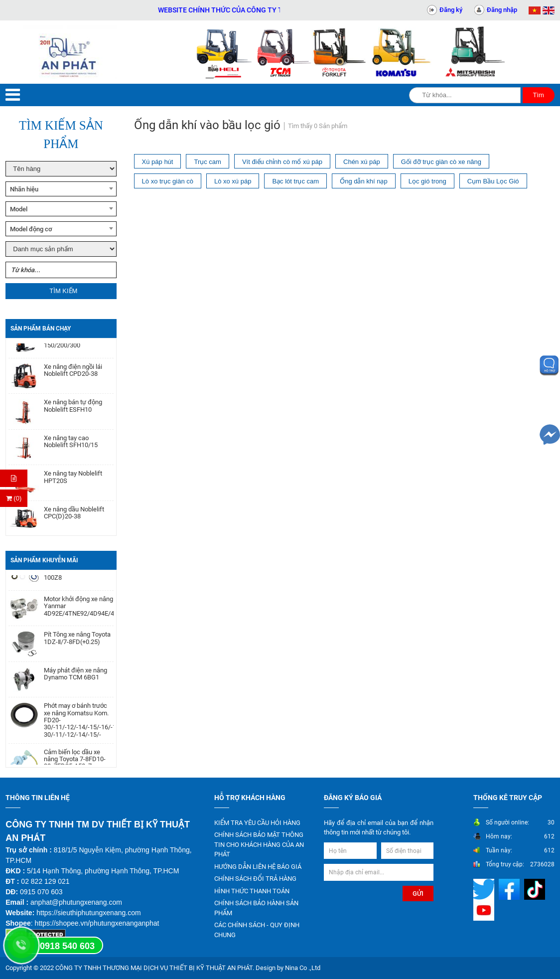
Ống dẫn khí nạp (364, 181)
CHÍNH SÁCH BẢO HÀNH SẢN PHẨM (256, 908)
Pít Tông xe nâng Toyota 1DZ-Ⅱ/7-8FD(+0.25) (77, 642)
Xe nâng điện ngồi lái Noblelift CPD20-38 (73, 374)
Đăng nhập (502, 10)
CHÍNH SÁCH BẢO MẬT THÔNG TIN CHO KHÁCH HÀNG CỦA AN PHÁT (259, 844)
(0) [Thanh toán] (14, 498)
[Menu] (13, 95)
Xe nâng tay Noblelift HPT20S (73, 481)
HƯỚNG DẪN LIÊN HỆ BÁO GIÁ (258, 867)
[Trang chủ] (70, 52)
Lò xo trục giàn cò (168, 181)
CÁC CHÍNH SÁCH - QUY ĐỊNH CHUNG (257, 930)
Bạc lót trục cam (295, 181)
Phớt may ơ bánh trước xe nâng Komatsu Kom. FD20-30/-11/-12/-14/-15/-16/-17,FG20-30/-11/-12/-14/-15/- (78, 724)
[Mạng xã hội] (485, 889)
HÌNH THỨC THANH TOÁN (252, 891)
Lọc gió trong (427, 181)
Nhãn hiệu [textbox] (24, 189)
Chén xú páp (362, 162)
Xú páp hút (158, 162)
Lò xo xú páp (233, 181)
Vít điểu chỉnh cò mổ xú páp (282, 162)
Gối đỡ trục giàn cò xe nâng (441, 162)
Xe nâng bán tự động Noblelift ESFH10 (73, 410)
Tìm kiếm (63, 291)
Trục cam (207, 162)
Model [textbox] (19, 209)
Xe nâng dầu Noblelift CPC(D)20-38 (74, 517)
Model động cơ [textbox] (31, 229)
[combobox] (61, 189)
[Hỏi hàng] (14, 478)
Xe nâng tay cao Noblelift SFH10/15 (71, 446)
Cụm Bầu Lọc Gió (493, 181)
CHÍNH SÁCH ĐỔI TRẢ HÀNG (255, 879)
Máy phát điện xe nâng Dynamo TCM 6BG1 (75, 677)
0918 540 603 (67, 946)
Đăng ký (451, 10)
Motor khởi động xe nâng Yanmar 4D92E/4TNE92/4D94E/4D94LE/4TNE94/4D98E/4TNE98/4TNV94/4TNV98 (78, 610)
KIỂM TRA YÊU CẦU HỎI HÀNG (257, 823)
